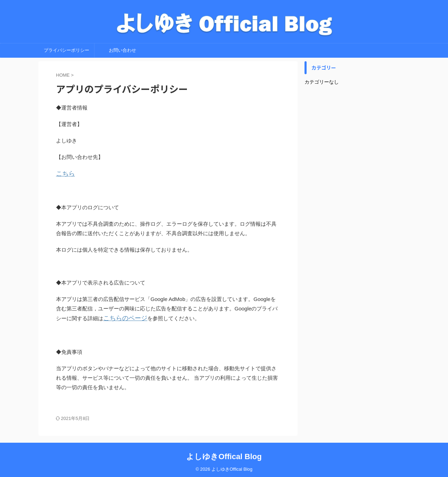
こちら (64, 173)
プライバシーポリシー (66, 50)
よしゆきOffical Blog (224, 454)
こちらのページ (122, 317)
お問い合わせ (122, 50)
